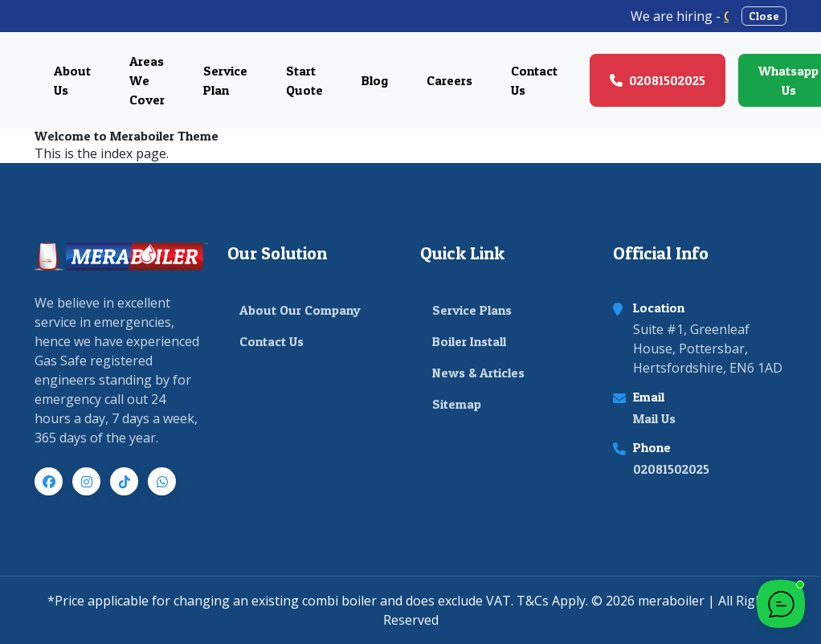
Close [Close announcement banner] (764, 16)
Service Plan (225, 80)
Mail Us (654, 418)
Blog (375, 80)
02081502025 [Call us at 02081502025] (658, 80)
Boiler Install (469, 341)
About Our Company (300, 310)
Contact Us (534, 80)
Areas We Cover (147, 80)
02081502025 (671, 469)
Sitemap (457, 404)
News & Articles (478, 373)
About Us (72, 80)
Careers (449, 80)
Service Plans (472, 310)
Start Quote (304, 80)
